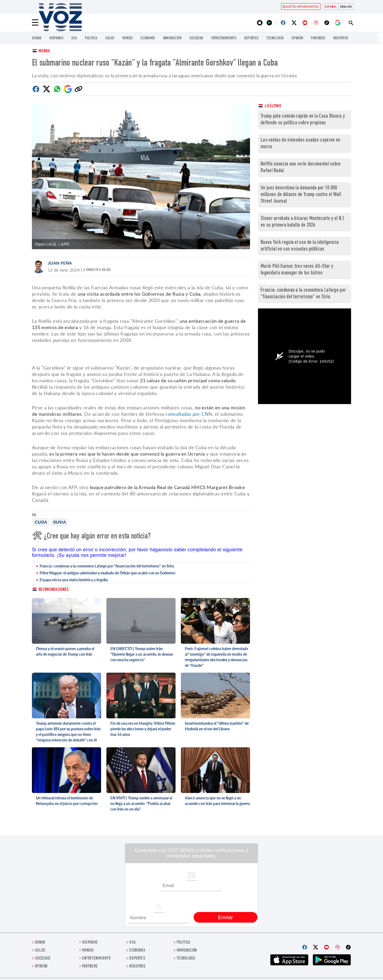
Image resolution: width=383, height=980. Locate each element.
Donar (37, 38)
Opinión (297, 38)
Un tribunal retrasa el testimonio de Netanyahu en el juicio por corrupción (67, 801)
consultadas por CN (187, 414)
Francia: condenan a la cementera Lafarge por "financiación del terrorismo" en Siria (107, 566)
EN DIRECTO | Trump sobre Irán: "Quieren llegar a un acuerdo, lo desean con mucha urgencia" (142, 654)
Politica (91, 38)
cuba (41, 522)
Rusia (60, 522)
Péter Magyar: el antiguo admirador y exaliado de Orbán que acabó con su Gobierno (107, 573)
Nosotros (341, 38)
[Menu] (35, 23)
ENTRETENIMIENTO (224, 38)
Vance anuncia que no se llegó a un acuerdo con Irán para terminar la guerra (217, 801)
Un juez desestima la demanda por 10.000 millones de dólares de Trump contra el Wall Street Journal (301, 195)
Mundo (128, 38)
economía (148, 38)
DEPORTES (251, 38)
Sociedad (196, 38)
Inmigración (172, 38)
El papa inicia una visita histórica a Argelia (74, 580)
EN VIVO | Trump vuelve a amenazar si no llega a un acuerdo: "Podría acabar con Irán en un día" (141, 803)
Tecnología (275, 38)
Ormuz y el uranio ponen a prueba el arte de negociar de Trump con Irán (65, 651)
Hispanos (56, 38)
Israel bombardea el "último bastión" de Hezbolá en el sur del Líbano (217, 726)
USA (74, 38)
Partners (318, 38)
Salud (110, 38)
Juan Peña (60, 263)
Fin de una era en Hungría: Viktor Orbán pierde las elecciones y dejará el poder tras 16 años (143, 729)
